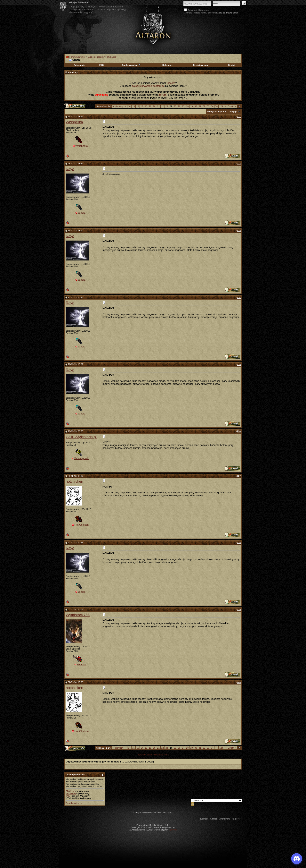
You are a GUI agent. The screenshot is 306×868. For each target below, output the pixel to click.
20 (154, 106)
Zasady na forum (74, 803)
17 (142, 106)
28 (187, 106)
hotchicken (74, 481)
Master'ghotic (81, 458)
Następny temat (162, 755)
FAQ (102, 65)
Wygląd (233, 112)
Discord (171, 83)
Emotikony (71, 794)
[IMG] (68, 796)
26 (179, 106)
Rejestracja (80, 65)
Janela (81, 213)
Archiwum (225, 819)
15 (133, 106)
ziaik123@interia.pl (81, 437)
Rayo (70, 169)
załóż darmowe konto (228, 13)
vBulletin (173, 830)
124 (221, 106)
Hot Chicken (82, 525)
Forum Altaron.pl (77, 57)
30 (196, 106)
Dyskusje (112, 57)
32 (204, 106)
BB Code (70, 791)
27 (183, 106)
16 (138, 106)
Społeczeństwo (131, 65)
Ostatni (232, 106)
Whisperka (74, 122)
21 (158, 106)
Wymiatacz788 (78, 615)
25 (175, 106)
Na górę (236, 819)
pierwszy (118, 106)
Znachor (81, 664)
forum (163, 95)
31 (200, 106)
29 (191, 106)
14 (129, 106)
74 (216, 106)
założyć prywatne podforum (148, 86)
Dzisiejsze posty (201, 65)
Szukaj (232, 65)
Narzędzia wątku (215, 112)
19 (150, 106)
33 (208, 106)
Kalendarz (168, 65)
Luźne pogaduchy (96, 57)
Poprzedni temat (145, 755)
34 (212, 106)
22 (163, 106)
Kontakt (204, 819)
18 (146, 106)
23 (167, 106)
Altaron (153, 29)
